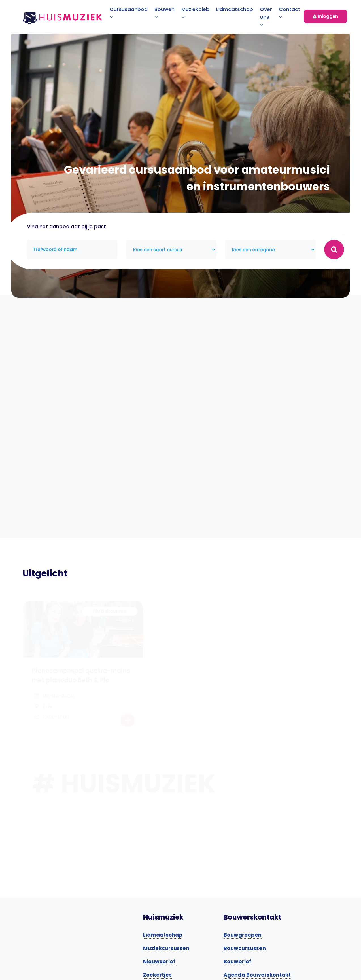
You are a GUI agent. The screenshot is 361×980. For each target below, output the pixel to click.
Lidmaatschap (235, 9)
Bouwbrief (237, 961)
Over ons (266, 16)
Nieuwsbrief (159, 961)
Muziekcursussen (166, 948)
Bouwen (164, 13)
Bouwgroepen (243, 935)
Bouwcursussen (245, 948)
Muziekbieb (195, 13)
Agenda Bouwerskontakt (257, 975)
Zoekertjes (157, 975)
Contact (290, 13)
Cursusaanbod (129, 13)
